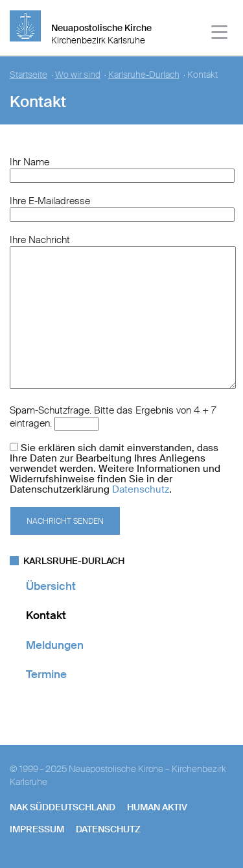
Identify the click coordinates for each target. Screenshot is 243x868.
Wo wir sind (78, 75)
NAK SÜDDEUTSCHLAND (63, 807)
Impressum (37, 829)
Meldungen (55, 645)
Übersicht (51, 586)
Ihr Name (29, 162)
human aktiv (157, 807)
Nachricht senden (65, 521)
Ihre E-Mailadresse (50, 201)
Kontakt (46, 615)
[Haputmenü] (220, 34)
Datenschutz (141, 489)
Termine (46, 674)
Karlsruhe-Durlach (144, 75)
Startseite (29, 75)
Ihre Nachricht (40, 240)
